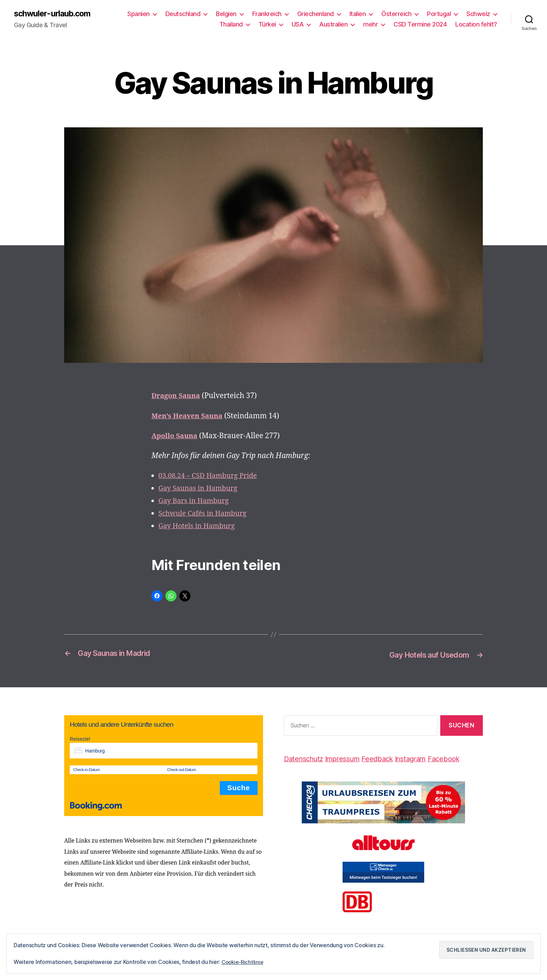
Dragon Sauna (177, 397)
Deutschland (183, 14)
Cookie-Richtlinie (243, 962)
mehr (370, 25)
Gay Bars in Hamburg (196, 502)
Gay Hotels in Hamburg (199, 527)
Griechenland (316, 14)
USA (298, 25)
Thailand (231, 25)
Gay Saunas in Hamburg (200, 489)
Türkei (267, 25)
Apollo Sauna (176, 436)
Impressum (348, 758)
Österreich (396, 14)
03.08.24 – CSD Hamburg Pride (211, 476)
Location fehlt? (476, 25)
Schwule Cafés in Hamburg (205, 514)
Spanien (138, 14)
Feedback (386, 758)
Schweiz (478, 14)
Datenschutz (305, 758)
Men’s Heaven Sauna (189, 416)
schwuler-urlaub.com (54, 14)
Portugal (439, 14)
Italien (358, 14)
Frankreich (267, 14)
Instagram (422, 758)
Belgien (226, 14)
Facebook (457, 758)
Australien (333, 25)
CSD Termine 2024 (420, 25)
